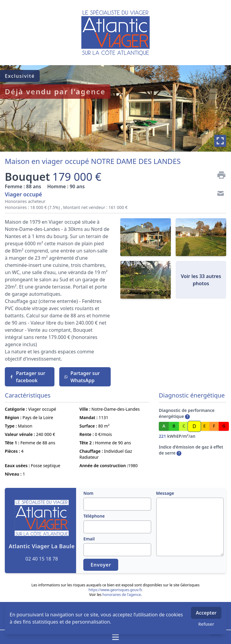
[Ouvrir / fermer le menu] (115, 637)
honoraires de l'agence (122, 595)
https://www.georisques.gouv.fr (115, 590)
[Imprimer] (219, 175)
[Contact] (219, 194)
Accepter (206, 613)
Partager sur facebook (27, 377)
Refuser (206, 624)
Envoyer (101, 565)
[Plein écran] (220, 141)
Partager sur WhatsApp (82, 377)
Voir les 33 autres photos (201, 280)
